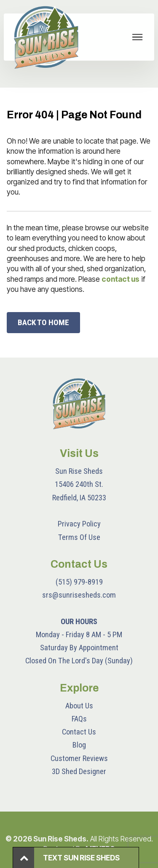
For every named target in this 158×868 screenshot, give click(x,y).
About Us (79, 706)
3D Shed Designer (79, 771)
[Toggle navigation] (138, 37)
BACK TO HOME (43, 322)
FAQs (79, 719)
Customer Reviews (79, 758)
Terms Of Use (79, 537)
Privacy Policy (79, 524)
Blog (79, 745)
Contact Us (79, 732)
